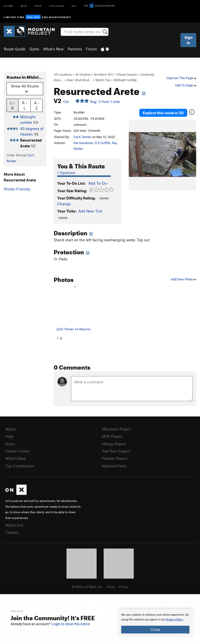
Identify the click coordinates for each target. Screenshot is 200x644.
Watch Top (103, 80)
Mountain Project (116, 429)
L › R (12, 105)
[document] (155, 623)
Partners (75, 49)
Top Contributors (20, 466)
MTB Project (112, 436)
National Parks (114, 466)
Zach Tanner (82, 137)
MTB (24, 6)
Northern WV (104, 74)
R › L (24, 105)
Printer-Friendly (17, 189)
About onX (14, 525)
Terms (111, 587)
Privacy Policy (174, 620)
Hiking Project (114, 444)
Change (64, 204)
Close (155, 629)
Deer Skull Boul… (79, 80)
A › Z (37, 105)
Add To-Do (97, 183)
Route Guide (15, 49)
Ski (74, 6)
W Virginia (83, 74)
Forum (91, 49)
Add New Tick (90, 211)
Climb (9, 6)
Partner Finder (17, 451)
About (10, 429)
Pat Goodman (83, 143)
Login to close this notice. (71, 624)
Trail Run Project (116, 451)
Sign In (188, 40)
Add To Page (186, 85)
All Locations (63, 74)
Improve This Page (181, 78)
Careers (12, 532)
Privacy (124, 587)
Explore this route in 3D (163, 113)
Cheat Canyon (127, 74)
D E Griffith (103, 143)
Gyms (34, 49)
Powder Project (115, 458)
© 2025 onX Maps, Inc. (87, 587)
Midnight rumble (125, 80)
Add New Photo (183, 279)
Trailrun (57, 6)
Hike (38, 6)
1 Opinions (66, 173)
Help (9, 436)
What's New (53, 49)
